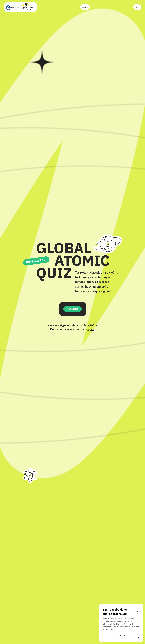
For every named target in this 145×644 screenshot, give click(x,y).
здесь (91, 329)
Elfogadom (121, 636)
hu (137, 7)
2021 (85, 7)
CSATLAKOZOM (73, 309)
